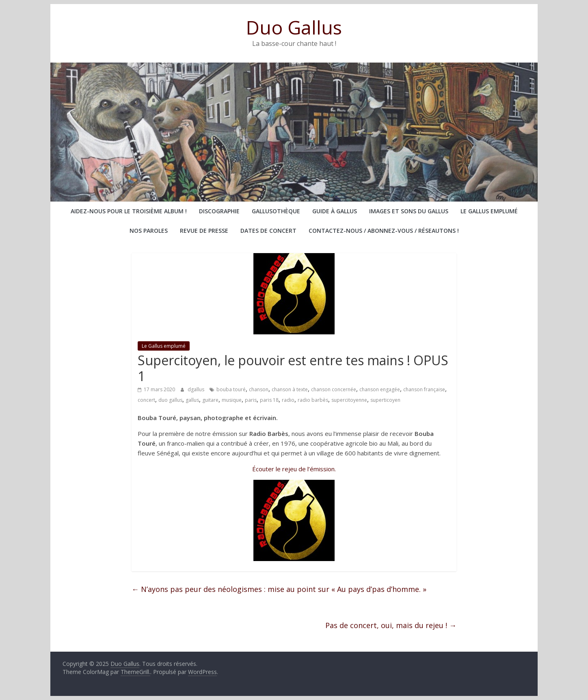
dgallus (197, 389)
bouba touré (231, 389)
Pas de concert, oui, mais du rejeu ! (391, 625)
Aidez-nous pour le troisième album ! (129, 211)
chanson (259, 389)
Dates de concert (268, 231)
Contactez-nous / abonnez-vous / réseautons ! (384, 231)
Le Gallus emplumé (489, 211)
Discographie (219, 211)
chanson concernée (334, 389)
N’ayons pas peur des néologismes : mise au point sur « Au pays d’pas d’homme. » (279, 589)
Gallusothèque (276, 211)
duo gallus (170, 400)
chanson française (424, 389)
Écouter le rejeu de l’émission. (294, 469)
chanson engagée (380, 389)
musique (232, 400)
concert (146, 400)
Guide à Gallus (335, 211)
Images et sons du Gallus (409, 211)
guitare (210, 400)
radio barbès (313, 400)
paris (251, 400)
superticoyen (385, 400)
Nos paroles (149, 231)
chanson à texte (290, 389)
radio (288, 400)
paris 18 (269, 400)
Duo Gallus (294, 27)
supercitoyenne (349, 400)
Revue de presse (204, 231)
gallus (192, 400)
